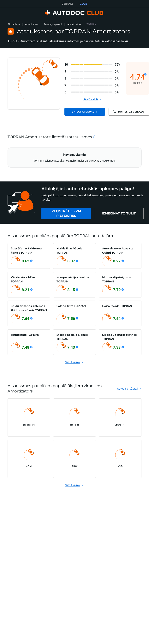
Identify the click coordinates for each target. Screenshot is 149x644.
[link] (66, 214)
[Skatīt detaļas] (145, 74)
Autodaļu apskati (53, 24)
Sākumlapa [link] (14, 24)
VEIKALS (68, 4)
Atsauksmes (32, 24)
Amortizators (74, 24)
